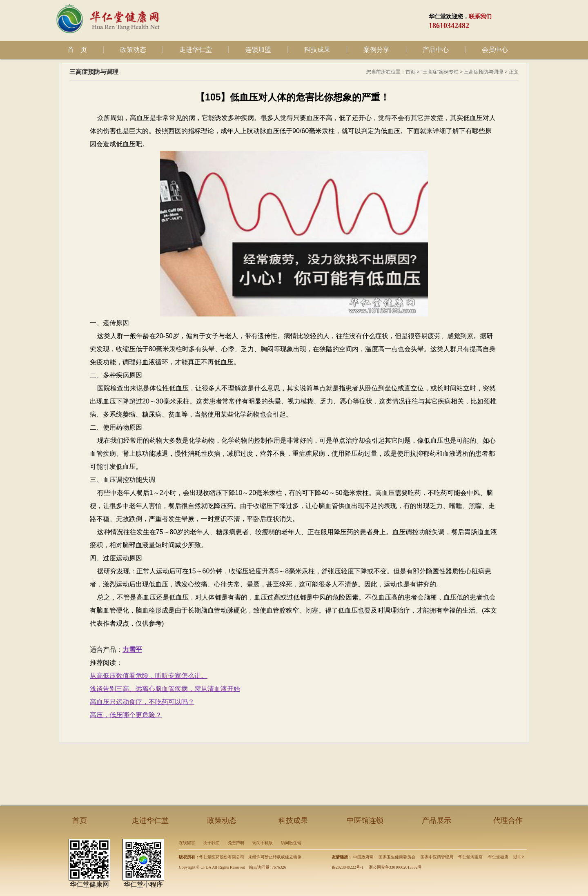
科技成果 (317, 50)
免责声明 (236, 843)
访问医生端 (291, 843)
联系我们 (480, 17)
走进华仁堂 (196, 50)
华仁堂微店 (498, 857)
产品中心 (436, 50)
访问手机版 (263, 843)
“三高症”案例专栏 (440, 72)
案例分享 (376, 50)
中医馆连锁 (365, 820)
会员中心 (495, 50)
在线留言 (187, 843)
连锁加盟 (258, 50)
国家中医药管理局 (437, 857)
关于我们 (212, 843)
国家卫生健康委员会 (397, 857)
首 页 (77, 50)
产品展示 (437, 820)
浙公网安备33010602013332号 (395, 867)
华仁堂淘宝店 (470, 857)
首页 (410, 72)
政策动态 (133, 50)
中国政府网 (363, 857)
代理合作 (508, 820)
